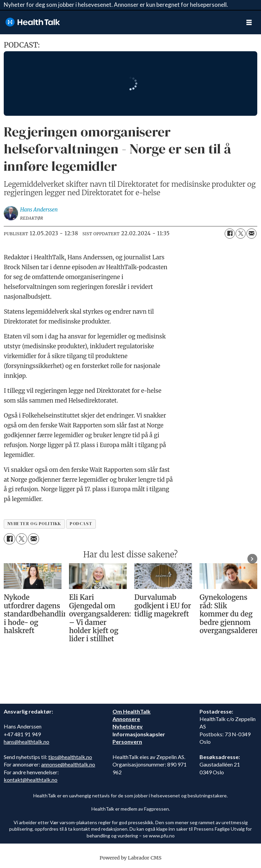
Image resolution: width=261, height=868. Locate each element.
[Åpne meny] (249, 22)
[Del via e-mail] (251, 234)
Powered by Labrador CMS (130, 858)
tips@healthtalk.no (70, 757)
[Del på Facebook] (230, 234)
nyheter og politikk (34, 524)
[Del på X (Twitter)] (241, 234)
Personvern (127, 742)
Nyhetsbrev (128, 726)
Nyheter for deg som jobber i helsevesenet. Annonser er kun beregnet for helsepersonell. (116, 5)
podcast (81, 524)
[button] (252, 559)
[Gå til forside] (119, 22)
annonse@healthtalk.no (68, 764)
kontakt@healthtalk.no (31, 780)
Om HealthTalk (132, 711)
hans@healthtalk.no (27, 742)
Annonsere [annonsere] (126, 719)
